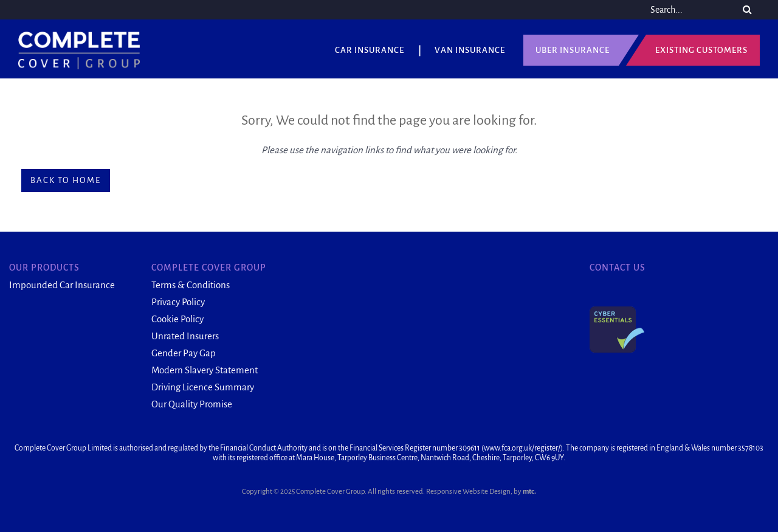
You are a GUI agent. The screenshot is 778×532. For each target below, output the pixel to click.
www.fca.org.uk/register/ (522, 448)
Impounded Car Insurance (62, 285)
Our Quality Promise (192, 404)
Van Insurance (470, 50)
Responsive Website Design (468, 492)
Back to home (66, 180)
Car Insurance (370, 50)
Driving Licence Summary (203, 387)
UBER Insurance (573, 50)
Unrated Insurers (185, 336)
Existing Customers (701, 50)
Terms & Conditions (191, 285)
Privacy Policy (178, 302)
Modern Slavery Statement (205, 370)
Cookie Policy (177, 319)
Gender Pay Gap (184, 353)
